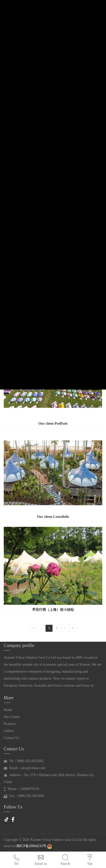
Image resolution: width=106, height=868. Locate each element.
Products (10, 724)
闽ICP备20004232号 (32, 846)
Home (8, 710)
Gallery (9, 731)
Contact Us (12, 738)
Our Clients (12, 717)
